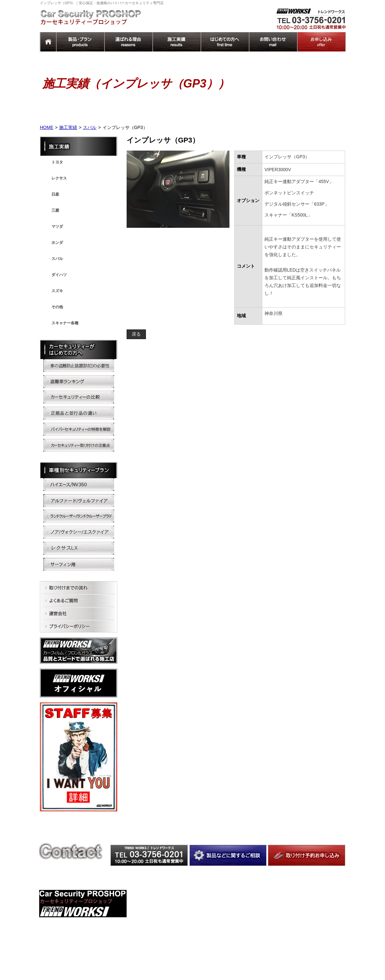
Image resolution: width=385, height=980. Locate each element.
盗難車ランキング (159, 901)
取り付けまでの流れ (304, 915)
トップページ (298, 949)
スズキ (57, 291)
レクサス (59, 178)
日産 (55, 194)
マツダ (57, 227)
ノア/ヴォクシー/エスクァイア (246, 934)
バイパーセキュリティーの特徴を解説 (176, 927)
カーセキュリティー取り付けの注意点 (176, 935)
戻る (136, 334)
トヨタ (57, 162)
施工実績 (68, 127)
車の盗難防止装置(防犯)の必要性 (172, 892)
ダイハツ (59, 275)
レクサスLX (230, 943)
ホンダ (57, 243)
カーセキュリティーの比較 (167, 910)
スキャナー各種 (65, 323)
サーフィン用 (232, 952)
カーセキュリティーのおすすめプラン (176, 944)
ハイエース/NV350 (236, 901)
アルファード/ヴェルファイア (246, 910)
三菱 (55, 210)
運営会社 (294, 932)
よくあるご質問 (300, 924)
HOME (47, 127)
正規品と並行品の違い (163, 918)
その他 (57, 307)
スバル (90, 127)
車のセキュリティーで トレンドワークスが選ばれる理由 (316, 903)
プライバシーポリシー (306, 941)
